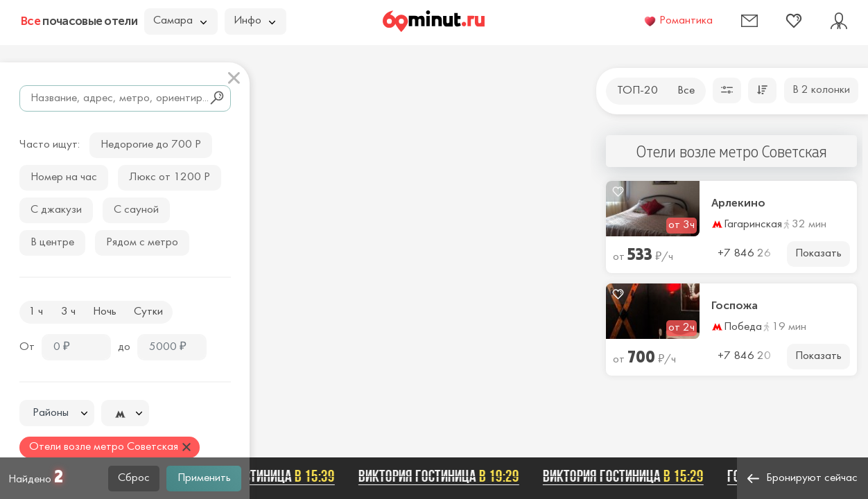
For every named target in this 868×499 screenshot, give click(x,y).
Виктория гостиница (257, 476)
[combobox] (57, 413)
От (27, 347)
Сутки (148, 312)
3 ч (68, 312)
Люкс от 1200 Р (170, 177)
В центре (52, 243)
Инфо (254, 21)
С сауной (136, 210)
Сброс (134, 478)
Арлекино (738, 203)
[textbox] (57, 413)
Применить (204, 478)
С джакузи (56, 210)
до (124, 347)
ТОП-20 (637, 91)
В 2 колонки (821, 90)
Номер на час (64, 177)
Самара (180, 21)
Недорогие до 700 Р (151, 145)
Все (686, 91)
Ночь (105, 312)
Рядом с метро (142, 243)
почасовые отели (79, 21)
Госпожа (735, 306)
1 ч (36, 312)
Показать (818, 254)
